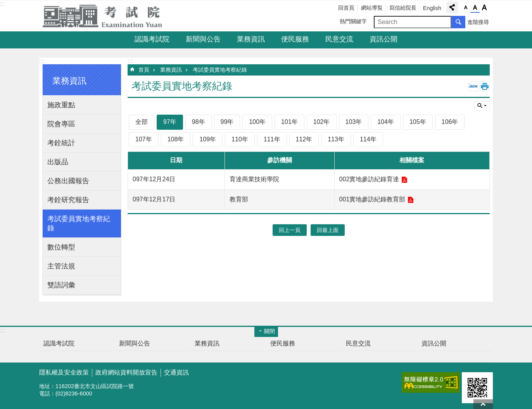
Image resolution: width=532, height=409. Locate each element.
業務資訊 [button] (69, 81)
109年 (208, 139)
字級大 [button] (484, 8)
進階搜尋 (478, 22)
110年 (240, 139)
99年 (227, 122)
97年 (170, 122)
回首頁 (346, 8)
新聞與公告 (203, 39)
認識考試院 (152, 39)
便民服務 (295, 39)
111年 (272, 139)
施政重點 (61, 105)
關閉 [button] (269, 331)
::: (3, 4)
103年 (354, 122)
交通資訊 (176, 372)
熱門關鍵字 (353, 21)
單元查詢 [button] (482, 106)
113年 (336, 139)
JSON (473, 86)
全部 (142, 122)
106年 (450, 122)
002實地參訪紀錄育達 (369, 179)
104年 (386, 122)
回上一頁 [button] (290, 230)
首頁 (144, 70)
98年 (199, 122)
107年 (144, 139)
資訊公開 (383, 39)
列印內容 (485, 86)
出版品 (58, 162)
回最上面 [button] (328, 230)
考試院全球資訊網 (107, 16)
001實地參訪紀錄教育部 (372, 199)
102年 (322, 122)
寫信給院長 (403, 8)
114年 (368, 139)
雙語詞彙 (61, 285)
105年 (418, 122)
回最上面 (483, 404)
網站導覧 (372, 8)
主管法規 (61, 266)
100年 (257, 122)
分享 (452, 7)
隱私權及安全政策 (64, 372)
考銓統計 (61, 143)
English (432, 8)
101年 (289, 122)
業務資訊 (251, 39)
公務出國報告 (68, 181)
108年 (176, 139)
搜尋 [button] (458, 22)
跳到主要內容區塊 (4, 4)
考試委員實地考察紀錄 (79, 223)
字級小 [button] (466, 8)
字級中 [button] (475, 8)
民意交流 (339, 39)
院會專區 (61, 124)
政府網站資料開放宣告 (126, 372)
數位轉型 (61, 247)
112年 (304, 139)
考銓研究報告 (68, 200)
